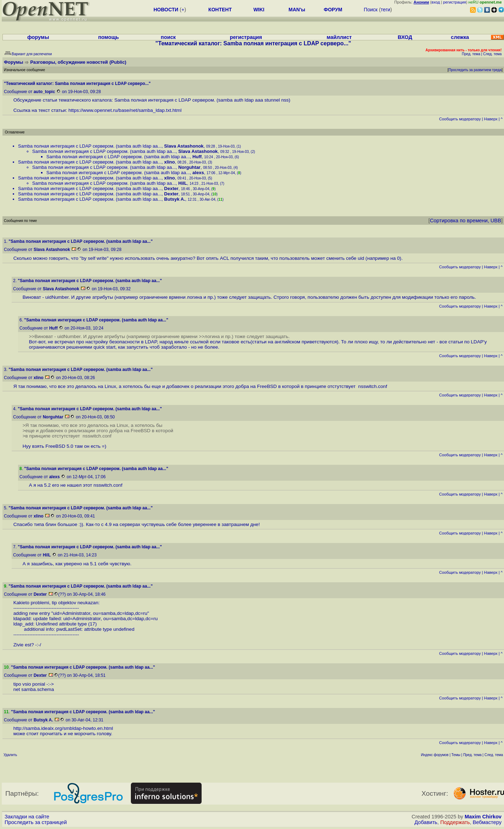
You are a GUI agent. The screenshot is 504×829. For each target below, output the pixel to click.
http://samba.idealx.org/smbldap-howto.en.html (63, 728)
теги (385, 10)
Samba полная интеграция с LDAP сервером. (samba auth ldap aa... (90, 146)
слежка (460, 37)
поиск (168, 37)
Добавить (426, 822)
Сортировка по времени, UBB (465, 221)
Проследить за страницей (36, 822)
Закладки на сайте (27, 817)
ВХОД (405, 37)
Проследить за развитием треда (475, 70)
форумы (38, 37)
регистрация (455, 2)
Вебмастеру (487, 822)
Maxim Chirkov (483, 817)
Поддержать (455, 822)
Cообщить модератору (460, 119)
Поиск (371, 10)
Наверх (491, 119)
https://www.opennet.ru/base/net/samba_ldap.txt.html (125, 110)
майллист (339, 37)
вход (436, 2)
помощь (109, 37)
